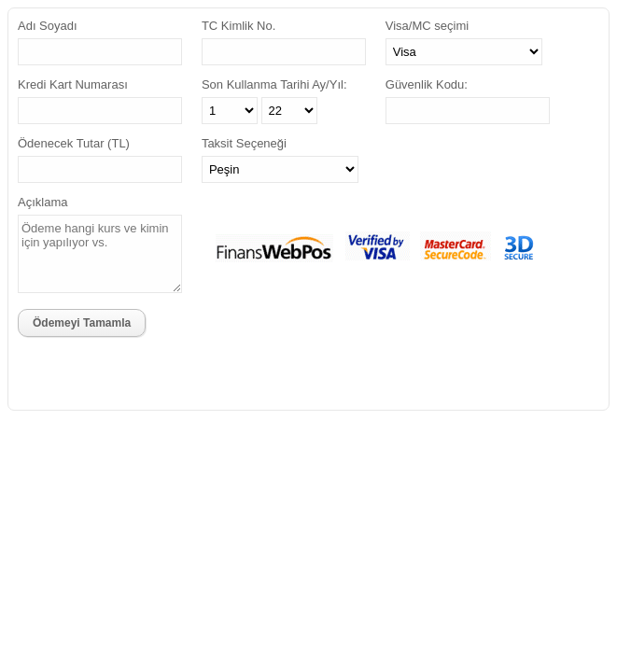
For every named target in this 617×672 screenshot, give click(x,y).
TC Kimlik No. (238, 26)
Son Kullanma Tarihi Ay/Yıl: (274, 84)
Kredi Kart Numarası (73, 84)
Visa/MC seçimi (427, 26)
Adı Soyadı (48, 26)
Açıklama (42, 202)
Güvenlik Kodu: (427, 84)
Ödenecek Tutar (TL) (74, 143)
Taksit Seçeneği (244, 143)
